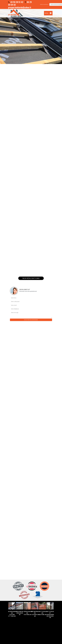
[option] (31, 32)
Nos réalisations (31, 278)
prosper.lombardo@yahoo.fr (20, 7)
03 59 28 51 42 (16, 2)
